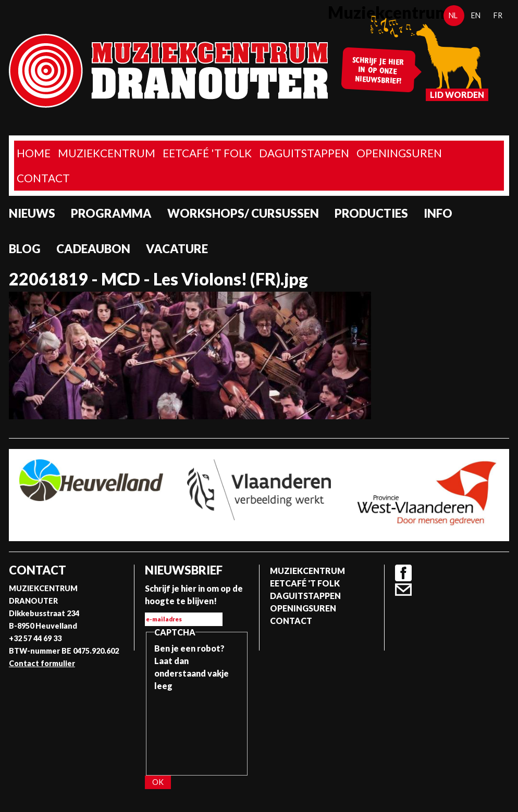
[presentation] (197, 730)
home (34, 153)
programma (111, 213)
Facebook (403, 573)
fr (498, 15)
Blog (25, 249)
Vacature (177, 249)
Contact (43, 178)
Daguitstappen (304, 153)
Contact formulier (42, 663)
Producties (371, 213)
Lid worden (457, 95)
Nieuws (32, 213)
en (476, 15)
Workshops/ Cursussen (243, 213)
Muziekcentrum (107, 153)
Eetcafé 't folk (207, 153)
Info (438, 213)
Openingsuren (399, 153)
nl (453, 15)
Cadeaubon (93, 249)
